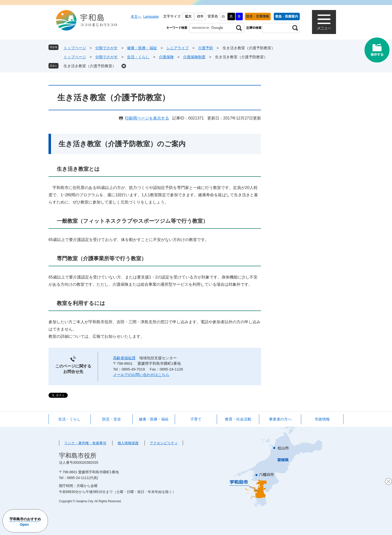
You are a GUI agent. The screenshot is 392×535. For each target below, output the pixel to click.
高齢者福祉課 (124, 358)
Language (151, 16)
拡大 (188, 16)
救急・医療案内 (287, 16)
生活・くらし (138, 57)
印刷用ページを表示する (147, 118)
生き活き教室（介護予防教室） (90, 66)
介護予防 (205, 48)
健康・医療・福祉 (142, 48)
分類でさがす (106, 48)
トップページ (75, 48)
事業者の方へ (280, 419)
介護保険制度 (194, 57)
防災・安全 (112, 419)
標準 (200, 16)
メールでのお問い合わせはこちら (141, 375)
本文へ (136, 16)
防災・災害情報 (258, 16)
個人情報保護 (128, 443)
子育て (196, 419)
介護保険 (166, 57)
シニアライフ (177, 48)
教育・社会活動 (238, 419)
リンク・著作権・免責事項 (85, 443)
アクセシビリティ (164, 443)
